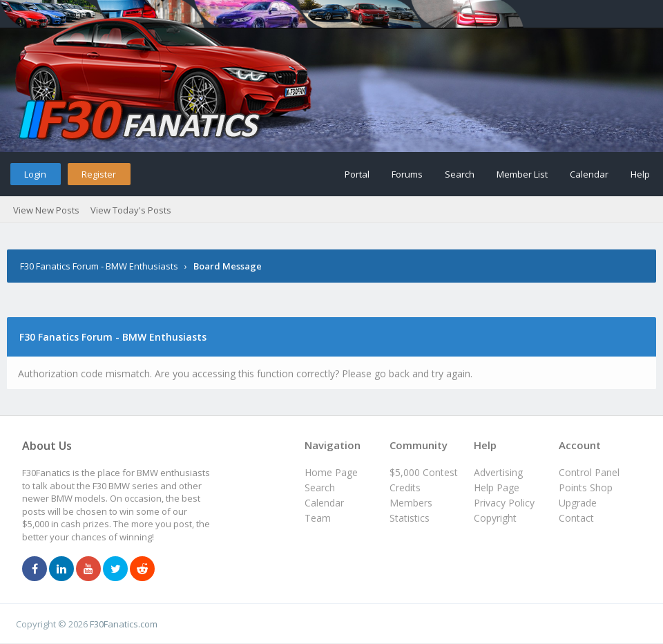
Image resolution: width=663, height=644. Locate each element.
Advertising (498, 472)
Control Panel (589, 472)
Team (318, 518)
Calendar (589, 174)
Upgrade (578, 503)
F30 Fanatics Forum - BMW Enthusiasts (99, 266)
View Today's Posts (131, 210)
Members (411, 503)
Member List (522, 174)
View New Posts (46, 210)
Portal (357, 174)
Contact (576, 518)
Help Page (497, 487)
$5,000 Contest (424, 472)
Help (640, 174)
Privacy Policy (504, 503)
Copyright (495, 518)
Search (460, 174)
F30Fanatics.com (124, 624)
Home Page (331, 472)
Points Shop (586, 487)
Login (35, 174)
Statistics (410, 518)
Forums (407, 174)
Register (99, 174)
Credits (405, 487)
